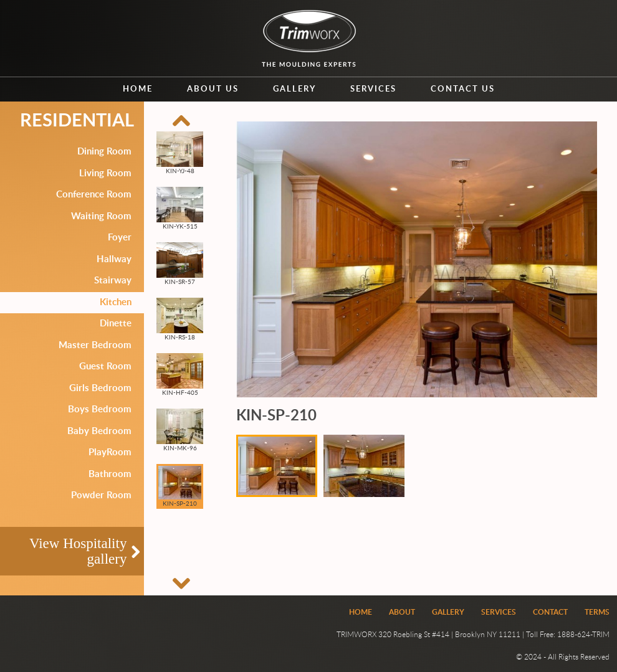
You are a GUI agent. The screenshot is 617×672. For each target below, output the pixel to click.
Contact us (463, 89)
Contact (550, 612)
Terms (597, 612)
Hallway (114, 259)
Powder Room (101, 495)
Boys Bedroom (100, 409)
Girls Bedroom (100, 388)
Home (138, 89)
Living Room (105, 173)
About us (213, 89)
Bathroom (110, 474)
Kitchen (116, 302)
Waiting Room (101, 216)
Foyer (120, 238)
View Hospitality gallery (78, 551)
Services (373, 89)
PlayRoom (110, 452)
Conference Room (94, 195)
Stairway (113, 281)
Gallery (294, 89)
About (402, 612)
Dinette (116, 324)
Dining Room (104, 152)
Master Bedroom (95, 345)
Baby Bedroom (99, 431)
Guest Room (105, 367)
